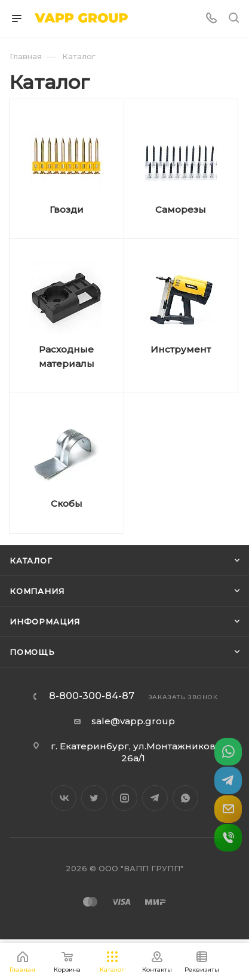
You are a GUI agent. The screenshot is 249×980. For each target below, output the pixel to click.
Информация (45, 621)
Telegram (155, 798)
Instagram (124, 798)
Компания (37, 591)
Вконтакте (64, 798)
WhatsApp (185, 798)
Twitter (94, 798)
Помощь (32, 652)
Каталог (31, 561)
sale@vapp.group (133, 721)
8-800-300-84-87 (92, 696)
